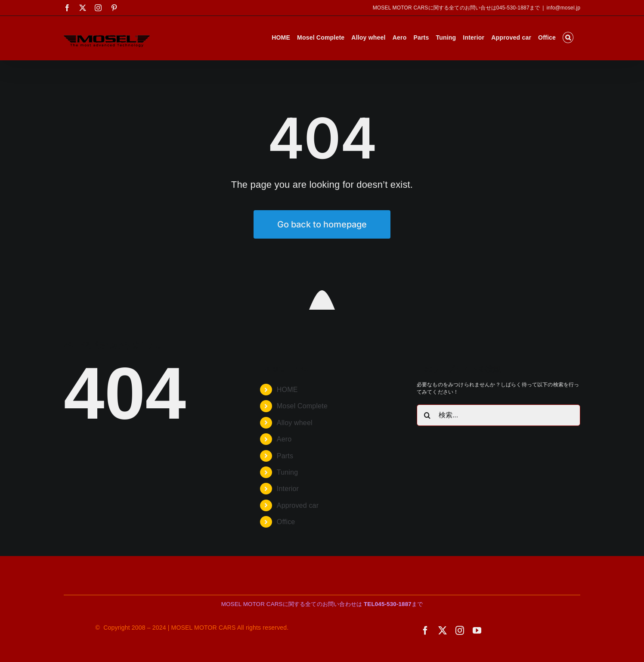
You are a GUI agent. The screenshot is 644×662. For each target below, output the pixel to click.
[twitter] (443, 631)
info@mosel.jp (563, 8)
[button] (568, 37)
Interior (288, 489)
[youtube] (477, 631)
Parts (285, 456)
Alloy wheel (295, 423)
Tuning (287, 472)
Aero (284, 439)
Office (286, 522)
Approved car (298, 505)
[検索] (427, 415)
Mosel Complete (302, 406)
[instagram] (460, 631)
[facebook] (425, 631)
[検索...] (498, 415)
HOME (287, 390)
